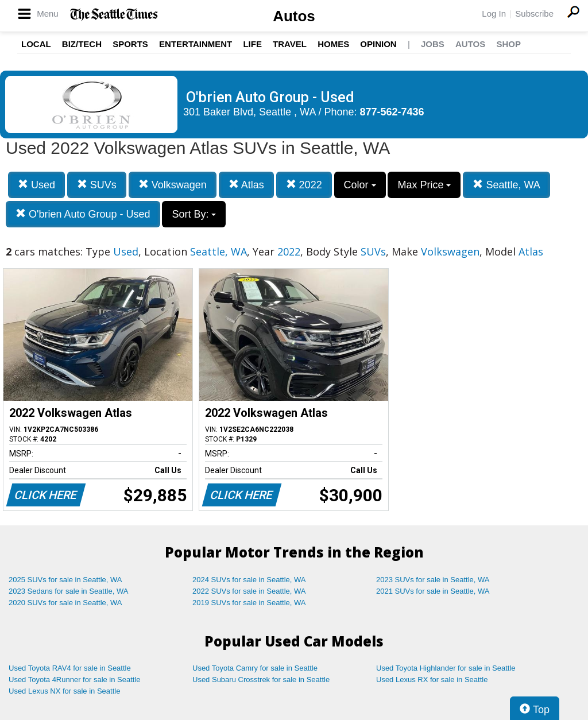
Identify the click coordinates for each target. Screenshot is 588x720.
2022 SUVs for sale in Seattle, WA (249, 591)
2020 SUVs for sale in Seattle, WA (65, 603)
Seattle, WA (506, 185)
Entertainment (196, 44)
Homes (333, 44)
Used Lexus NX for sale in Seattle (64, 691)
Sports (130, 44)
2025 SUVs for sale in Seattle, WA (65, 580)
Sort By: (194, 214)
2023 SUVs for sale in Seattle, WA (433, 580)
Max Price (424, 185)
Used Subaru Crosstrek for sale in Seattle (261, 680)
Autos (294, 16)
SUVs (97, 185)
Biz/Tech (82, 44)
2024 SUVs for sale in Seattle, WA (249, 580)
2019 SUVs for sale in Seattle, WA (249, 603)
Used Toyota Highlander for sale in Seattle (446, 668)
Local (36, 44)
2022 (304, 185)
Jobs (433, 44)
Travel (290, 44)
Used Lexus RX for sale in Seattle (432, 680)
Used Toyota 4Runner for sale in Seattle (75, 680)
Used (36, 185)
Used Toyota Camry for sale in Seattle (255, 668)
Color (360, 185)
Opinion (378, 44)
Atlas (246, 185)
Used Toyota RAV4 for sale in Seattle (70, 668)
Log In (494, 13)
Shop (508, 44)
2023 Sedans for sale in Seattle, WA (68, 591)
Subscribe (534, 13)
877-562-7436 (392, 112)
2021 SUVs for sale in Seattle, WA (433, 591)
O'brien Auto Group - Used (83, 214)
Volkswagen (173, 185)
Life (252, 44)
